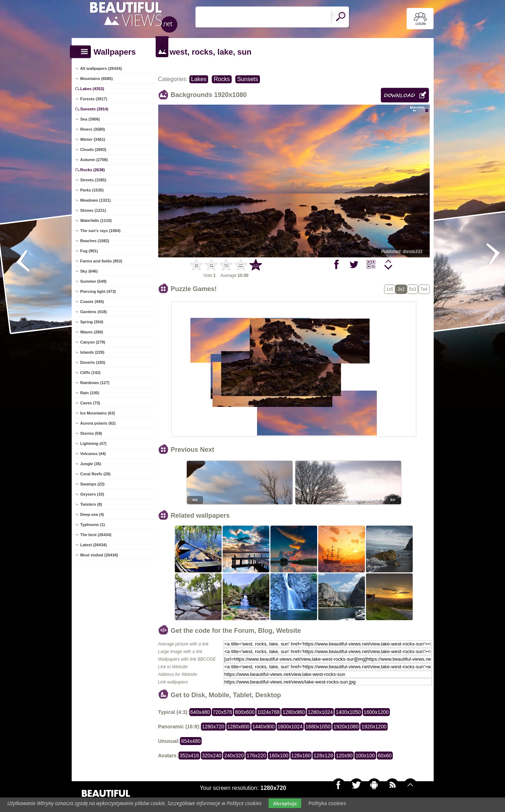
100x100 (365, 756)
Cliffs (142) (91, 373)
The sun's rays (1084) (100, 231)
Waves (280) (92, 332)
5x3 (413, 289)
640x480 (200, 712)
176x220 (256, 756)
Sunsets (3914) (94, 109)
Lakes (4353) (92, 89)
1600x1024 (290, 727)
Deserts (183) (93, 362)
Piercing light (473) (98, 291)
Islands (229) (92, 352)
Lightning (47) (94, 443)
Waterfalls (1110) (96, 220)
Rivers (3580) (93, 129)
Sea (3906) (90, 119)
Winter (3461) (93, 139)
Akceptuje (285, 803)
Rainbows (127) (95, 383)
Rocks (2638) (93, 170)
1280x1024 (320, 712)
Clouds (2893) (93, 150)
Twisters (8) (91, 504)
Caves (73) (90, 403)
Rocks (222, 79)
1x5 (390, 289)
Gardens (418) (94, 312)
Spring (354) (92, 322)
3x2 (401, 289)
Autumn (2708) (94, 160)
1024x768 (269, 712)
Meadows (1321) (96, 200)
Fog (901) (89, 251)
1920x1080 (346, 727)
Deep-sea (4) (92, 514)
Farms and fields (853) (101, 261)
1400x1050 (348, 712)
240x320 (234, 756)
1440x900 (264, 727)
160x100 (279, 756)
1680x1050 (318, 727)
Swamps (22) (92, 484)
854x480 (191, 741)
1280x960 (294, 712)
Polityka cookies (327, 803)
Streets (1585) (93, 180)
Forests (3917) (94, 99)
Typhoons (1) (93, 525)
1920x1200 (374, 727)
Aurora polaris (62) (98, 423)
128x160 (301, 756)
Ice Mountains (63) (98, 413)
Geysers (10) (92, 494)
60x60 (385, 756)
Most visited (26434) (99, 555)
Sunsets (248, 79)
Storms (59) (91, 433)
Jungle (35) (91, 464)
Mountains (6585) (97, 79)
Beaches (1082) (95, 241)
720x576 (223, 712)
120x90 (344, 756)
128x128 (323, 756)
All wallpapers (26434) (101, 68)
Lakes (199, 79)
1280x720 (213, 727)
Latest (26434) (94, 545)
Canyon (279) (93, 342)
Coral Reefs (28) (96, 474)
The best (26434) (96, 535)
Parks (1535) (92, 190)
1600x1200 (376, 712)
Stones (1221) (93, 210)
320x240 (212, 756)
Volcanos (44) (93, 454)
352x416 (189, 756)
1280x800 (239, 727)
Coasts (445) (92, 302)
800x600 (245, 712)
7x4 (424, 289)
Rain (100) (90, 393)
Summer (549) (94, 281)
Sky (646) (89, 271)
